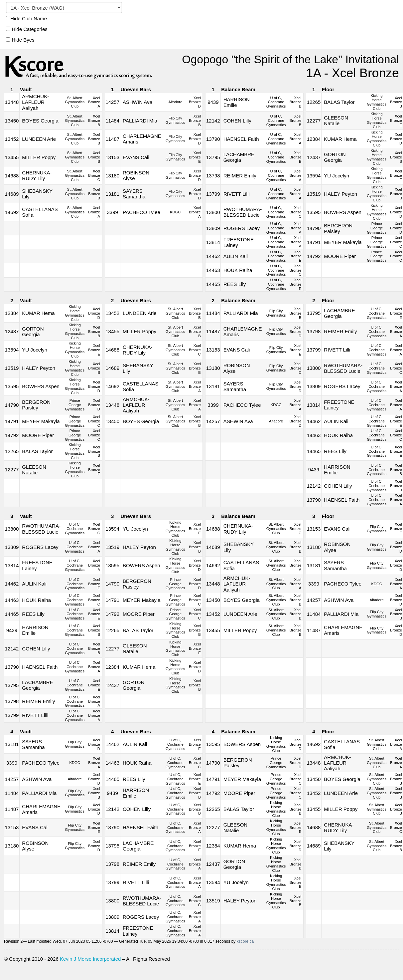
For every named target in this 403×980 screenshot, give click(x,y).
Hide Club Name (26, 18)
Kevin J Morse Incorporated (90, 959)
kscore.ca (245, 941)
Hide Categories (27, 29)
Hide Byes (20, 40)
